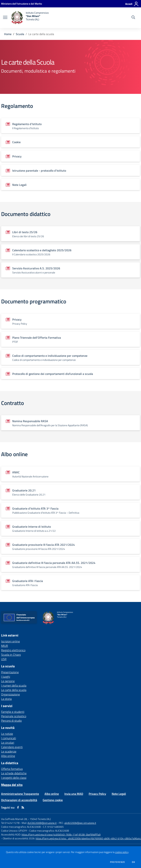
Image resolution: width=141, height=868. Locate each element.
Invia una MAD (74, 794)
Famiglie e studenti (13, 712)
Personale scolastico (14, 716)
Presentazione (10, 672)
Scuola (20, 34)
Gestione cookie (53, 800)
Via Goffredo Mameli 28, (14, 819)
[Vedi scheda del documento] (70, 126)
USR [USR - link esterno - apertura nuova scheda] (4, 659)
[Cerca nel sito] (133, 18)
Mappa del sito (12, 785)
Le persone (8, 681)
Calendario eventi (12, 747)
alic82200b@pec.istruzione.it (80, 823)
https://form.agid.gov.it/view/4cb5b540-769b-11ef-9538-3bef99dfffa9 (61, 834)
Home (8, 34)
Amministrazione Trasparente (20, 794)
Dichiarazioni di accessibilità (19, 800)
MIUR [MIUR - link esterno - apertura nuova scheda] (5, 646)
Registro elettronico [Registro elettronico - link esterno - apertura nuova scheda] (13, 650)
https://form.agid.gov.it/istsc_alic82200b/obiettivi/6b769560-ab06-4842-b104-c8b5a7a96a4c (88, 838)
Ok (134, 862)
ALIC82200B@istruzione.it (42, 823)
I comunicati (9, 738)
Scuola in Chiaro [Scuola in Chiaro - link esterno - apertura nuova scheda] (11, 655)
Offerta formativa (12, 769)
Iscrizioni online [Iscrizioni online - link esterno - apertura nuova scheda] (10, 641)
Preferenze (118, 862)
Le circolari (8, 743)
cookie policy (122, 852)
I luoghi (6, 677)
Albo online (8, 756)
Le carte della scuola (14, 690)
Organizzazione (10, 694)
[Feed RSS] (23, 807)
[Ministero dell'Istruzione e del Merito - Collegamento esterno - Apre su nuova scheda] (22, 4)
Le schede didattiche (14, 773)
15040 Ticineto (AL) (40, 819)
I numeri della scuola (14, 685)
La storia (6, 699)
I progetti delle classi (14, 778)
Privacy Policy (97, 794)
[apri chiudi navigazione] (5, 18)
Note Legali (119, 794)
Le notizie (7, 734)
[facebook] (18, 807)
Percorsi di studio (11, 721)
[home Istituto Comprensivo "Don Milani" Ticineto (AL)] (30, 18)
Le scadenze (9, 751)
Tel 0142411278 (10, 823)
